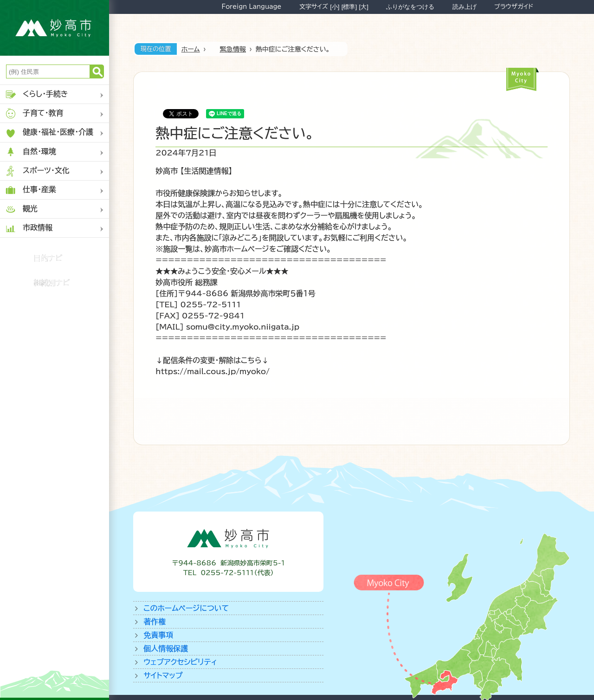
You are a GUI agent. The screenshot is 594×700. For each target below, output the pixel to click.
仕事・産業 (30, 190)
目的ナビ (48, 258)
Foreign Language (251, 6)
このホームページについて (186, 608)
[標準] (349, 7)
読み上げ (465, 7)
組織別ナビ (52, 283)
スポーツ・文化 (37, 171)
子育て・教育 (34, 113)
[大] (364, 7)
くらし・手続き (36, 94)
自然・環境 (30, 152)
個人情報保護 (166, 648)
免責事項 (158, 635)
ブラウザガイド (514, 6)
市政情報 (29, 228)
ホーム (191, 49)
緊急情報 (233, 49)
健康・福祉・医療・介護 (49, 133)
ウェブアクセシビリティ (180, 662)
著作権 (155, 622)
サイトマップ (163, 675)
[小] (335, 7)
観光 (21, 209)
